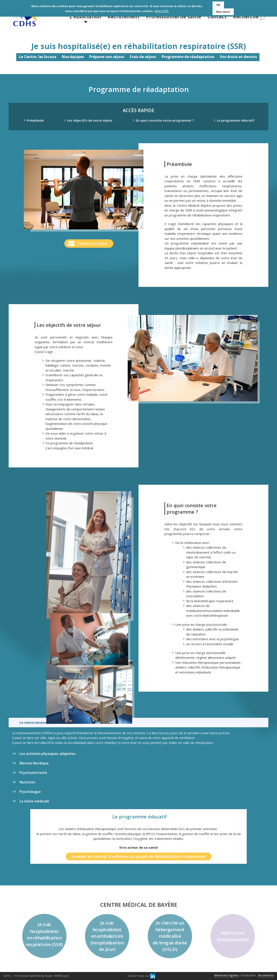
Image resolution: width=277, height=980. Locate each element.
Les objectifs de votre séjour (90, 120)
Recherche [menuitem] (246, 16)
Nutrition (23, 783)
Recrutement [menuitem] (124, 16)
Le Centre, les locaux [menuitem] (38, 57)
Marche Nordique (30, 764)
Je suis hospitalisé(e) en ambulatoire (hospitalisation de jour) (107, 936)
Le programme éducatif (236, 120)
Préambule (35, 120)
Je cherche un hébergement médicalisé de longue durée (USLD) (170, 936)
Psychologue (26, 793)
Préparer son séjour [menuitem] (107, 57)
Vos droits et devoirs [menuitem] (238, 57)
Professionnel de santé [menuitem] (174, 16)
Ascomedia (266, 975)
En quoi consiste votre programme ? (165, 120)
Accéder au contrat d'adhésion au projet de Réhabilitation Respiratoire (139, 856)
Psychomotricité (29, 774)
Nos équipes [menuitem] (73, 57)
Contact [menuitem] (217, 16)
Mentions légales (226, 975)
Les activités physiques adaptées (43, 755)
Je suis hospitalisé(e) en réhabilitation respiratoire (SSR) (44, 934)
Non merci (223, 12)
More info (162, 11)
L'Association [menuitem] (85, 16)
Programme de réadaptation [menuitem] (188, 57)
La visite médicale (30, 802)
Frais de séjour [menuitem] (143, 57)
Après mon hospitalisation (233, 936)
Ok (218, 5)
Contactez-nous (93, 243)
